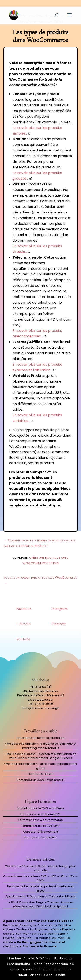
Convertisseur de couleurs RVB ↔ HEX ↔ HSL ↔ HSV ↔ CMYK (40, 878)
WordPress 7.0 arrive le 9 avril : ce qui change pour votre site (40, 868)
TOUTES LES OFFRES (40, 774)
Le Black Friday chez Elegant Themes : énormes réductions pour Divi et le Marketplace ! (41, 904)
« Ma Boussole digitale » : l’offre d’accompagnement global (40, 766)
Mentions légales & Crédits (29, 958)
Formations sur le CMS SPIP (40, 826)
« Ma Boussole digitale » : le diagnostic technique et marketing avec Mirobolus (40, 746)
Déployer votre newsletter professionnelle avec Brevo (41, 888)
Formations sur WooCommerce (41, 820)
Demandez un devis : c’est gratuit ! (41, 780)
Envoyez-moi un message (40, 708)
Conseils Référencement (41, 832)
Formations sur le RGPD (40, 838)
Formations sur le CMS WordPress (41, 808)
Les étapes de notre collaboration (40, 738)
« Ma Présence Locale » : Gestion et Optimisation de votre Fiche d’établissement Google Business (41, 756)
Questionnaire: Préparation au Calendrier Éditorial (41, 896)
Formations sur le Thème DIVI (40, 814)
